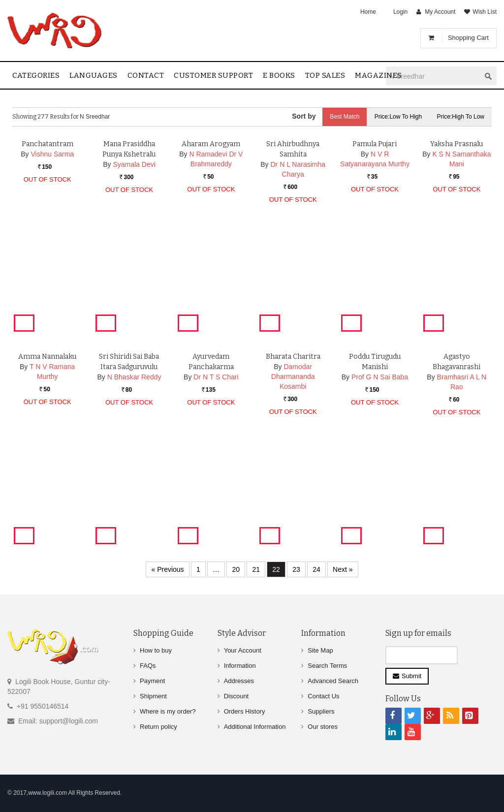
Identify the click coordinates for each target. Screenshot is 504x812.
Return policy (158, 727)
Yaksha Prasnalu (457, 241)
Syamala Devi (134, 262)
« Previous (167, 569)
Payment (152, 681)
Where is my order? (168, 711)
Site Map (320, 650)
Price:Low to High (398, 117)
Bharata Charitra (293, 454)
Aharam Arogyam (211, 241)
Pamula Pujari (375, 241)
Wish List (485, 12)
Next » (343, 569)
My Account (440, 12)
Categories (36, 75)
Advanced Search (333, 681)
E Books (279, 75)
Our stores (323, 727)
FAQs (148, 666)
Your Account (243, 650)
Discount (236, 696)
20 (236, 569)
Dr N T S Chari (216, 474)
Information (240, 666)
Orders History (245, 711)
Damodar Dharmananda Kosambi (293, 474)
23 (296, 569)
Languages (94, 75)
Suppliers (321, 711)
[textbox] (433, 76)
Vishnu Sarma (52, 251)
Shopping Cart (468, 38)
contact (146, 75)
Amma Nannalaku (47, 454)
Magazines (378, 75)
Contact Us (323, 696)
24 (316, 569)
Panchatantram (47, 241)
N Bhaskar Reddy (134, 474)
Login (400, 12)
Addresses (239, 681)
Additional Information (255, 727)
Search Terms (327, 666)
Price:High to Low (461, 117)
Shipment (153, 696)
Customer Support (213, 75)
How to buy (156, 650)
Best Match (345, 117)
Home (368, 12)
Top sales (325, 75)
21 (256, 569)
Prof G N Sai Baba (380, 474)
